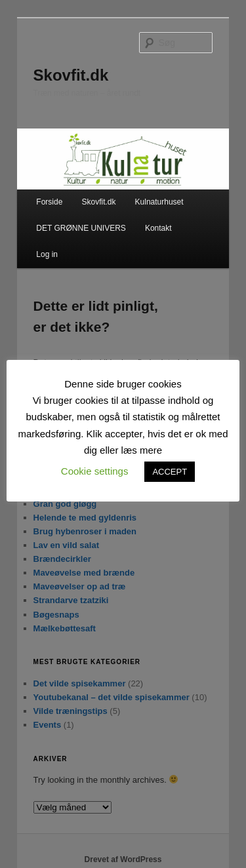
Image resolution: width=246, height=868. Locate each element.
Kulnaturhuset (159, 202)
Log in (47, 254)
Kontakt (158, 228)
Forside (49, 202)
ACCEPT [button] (170, 472)
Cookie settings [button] (95, 471)
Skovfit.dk (71, 75)
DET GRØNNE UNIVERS (81, 228)
